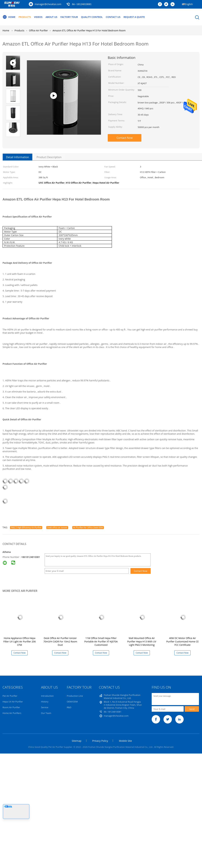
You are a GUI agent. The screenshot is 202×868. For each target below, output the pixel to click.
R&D (69, 707)
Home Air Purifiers (12, 713)
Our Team (46, 713)
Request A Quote (134, 17)
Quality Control (92, 17)
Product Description (49, 157)
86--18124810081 (82, 4)
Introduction (47, 696)
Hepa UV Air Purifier (13, 702)
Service (45, 707)
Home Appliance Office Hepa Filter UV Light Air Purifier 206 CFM (20, 641)
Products (25, 17)
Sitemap (77, 741)
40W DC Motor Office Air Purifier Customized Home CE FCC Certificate (182, 641)
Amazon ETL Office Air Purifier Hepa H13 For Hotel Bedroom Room (89, 30)
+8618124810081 (31, 557)
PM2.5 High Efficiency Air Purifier (26, 527)
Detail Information (18, 157)
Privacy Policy (100, 741)
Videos (38, 17)
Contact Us (113, 17)
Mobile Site (125, 741)
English (189, 4)
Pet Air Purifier (10, 696)
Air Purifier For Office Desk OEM (88, 527)
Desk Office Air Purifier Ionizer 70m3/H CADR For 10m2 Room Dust (60, 641)
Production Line (75, 696)
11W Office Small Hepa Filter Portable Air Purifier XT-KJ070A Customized (101, 641)
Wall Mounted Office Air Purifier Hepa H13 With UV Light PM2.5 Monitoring (142, 641)
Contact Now (125, 138)
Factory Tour (69, 17)
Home (9, 17)
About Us (52, 17)
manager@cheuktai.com (48, 4)
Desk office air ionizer (57, 527)
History (45, 702)
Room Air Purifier (11, 707)
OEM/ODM (72, 702)
